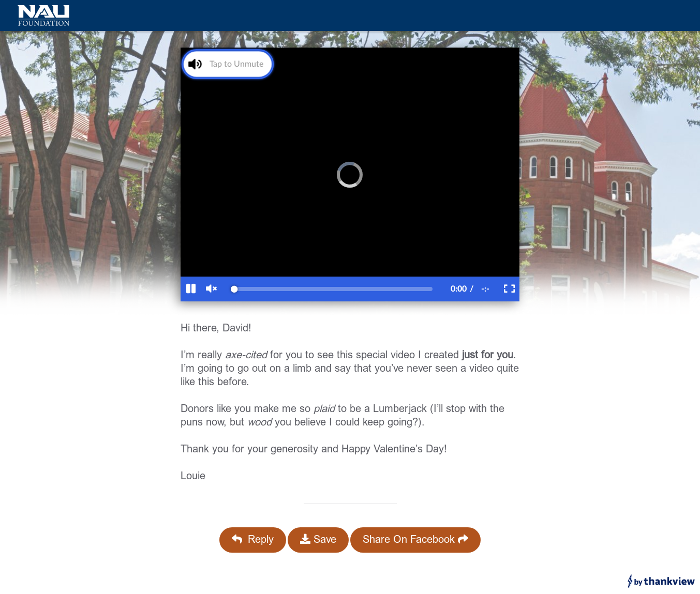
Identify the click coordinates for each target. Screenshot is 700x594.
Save (318, 540)
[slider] (333, 289)
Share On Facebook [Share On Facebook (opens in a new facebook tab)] (415, 540)
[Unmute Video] (224, 64)
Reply (253, 540)
